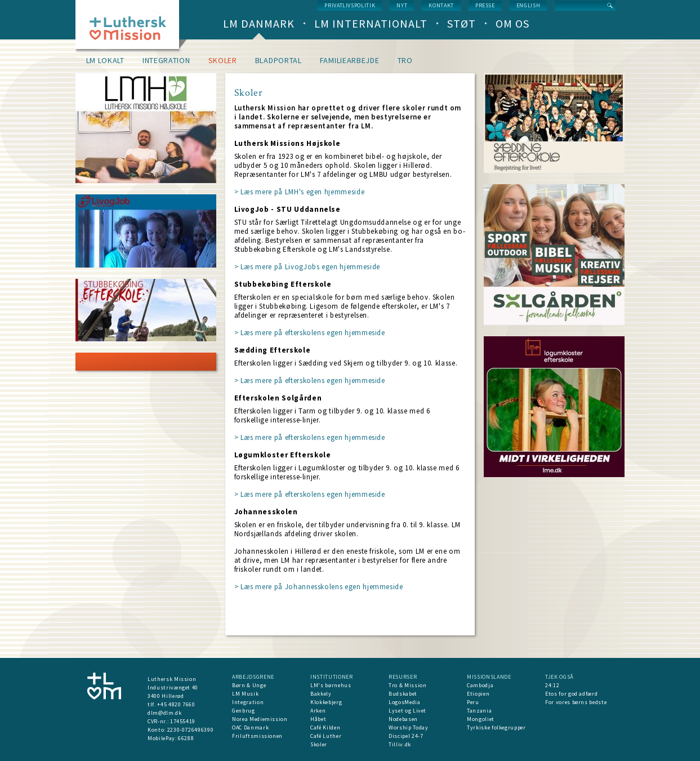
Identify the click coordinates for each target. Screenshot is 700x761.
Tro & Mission (407, 685)
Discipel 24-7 (406, 736)
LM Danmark (259, 23)
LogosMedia (405, 702)
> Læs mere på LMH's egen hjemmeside (300, 192)
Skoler (223, 60)
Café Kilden (325, 727)
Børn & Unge (249, 685)
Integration (166, 60)
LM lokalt (105, 60)
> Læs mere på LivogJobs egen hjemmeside (307, 267)
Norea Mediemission (260, 719)
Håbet (318, 719)
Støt (462, 23)
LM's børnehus (331, 685)
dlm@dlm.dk (165, 713)
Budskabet (403, 694)
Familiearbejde (350, 60)
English (529, 5)
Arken (318, 711)
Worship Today (408, 727)
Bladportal (278, 60)
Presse (485, 5)
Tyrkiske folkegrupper (496, 727)
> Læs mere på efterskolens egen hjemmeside (310, 333)
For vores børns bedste (576, 702)
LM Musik (245, 694)
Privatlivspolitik (350, 5)
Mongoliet (481, 719)
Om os (512, 23)
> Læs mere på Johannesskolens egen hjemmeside (319, 587)
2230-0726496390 (191, 730)
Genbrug (244, 711)
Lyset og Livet (407, 711)
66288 (186, 738)
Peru (473, 702)
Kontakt (441, 5)
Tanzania (479, 711)
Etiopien (478, 694)
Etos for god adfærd (571, 694)
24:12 (552, 685)
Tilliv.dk (400, 744)
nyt (402, 5)
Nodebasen (403, 719)
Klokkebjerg (326, 702)
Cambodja (480, 685)
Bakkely (321, 694)
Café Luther (326, 736)
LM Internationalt (371, 23)
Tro (405, 60)
